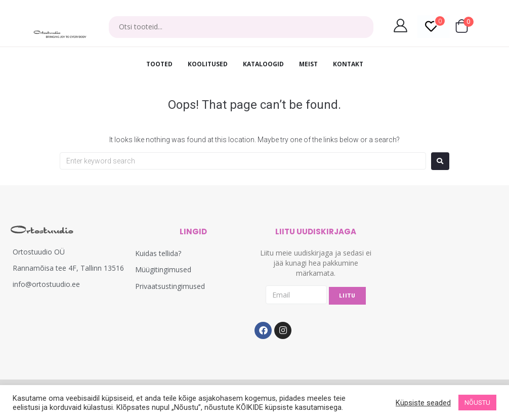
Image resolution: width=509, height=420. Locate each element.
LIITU (347, 296)
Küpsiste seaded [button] (423, 403)
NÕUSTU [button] (477, 403)
